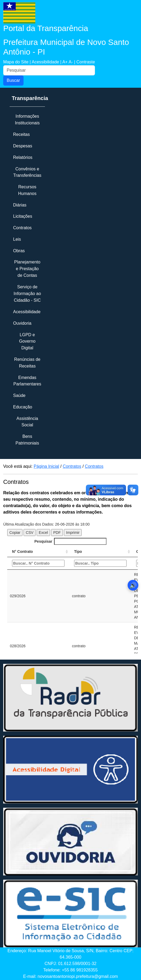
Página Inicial (46, 466)
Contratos (72, 466)
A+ (66, 62)
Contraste (86, 62)
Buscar (13, 80)
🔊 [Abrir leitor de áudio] (133, 585)
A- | (72, 62)
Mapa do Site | (17, 62)
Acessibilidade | (47, 62)
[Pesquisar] (49, 70)
